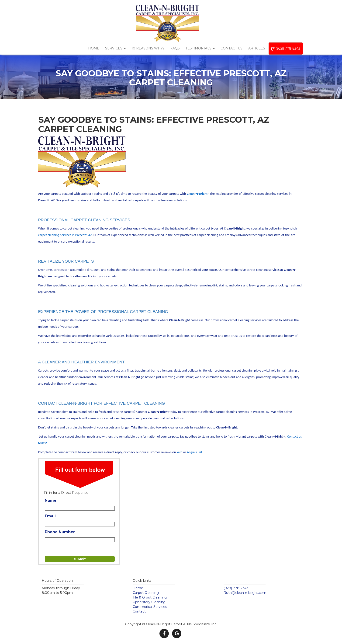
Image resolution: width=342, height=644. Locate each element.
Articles (257, 48)
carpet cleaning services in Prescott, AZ (65, 235)
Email (50, 516)
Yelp (180, 452)
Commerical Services (150, 607)
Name (51, 500)
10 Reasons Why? (148, 48)
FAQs (175, 48)
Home (94, 48)
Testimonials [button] (200, 48)
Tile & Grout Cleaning (150, 597)
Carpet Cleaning (146, 593)
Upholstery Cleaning (149, 602)
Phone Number (60, 532)
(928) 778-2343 (286, 49)
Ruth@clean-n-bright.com (245, 593)
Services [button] (115, 48)
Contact (139, 611)
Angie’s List (195, 452)
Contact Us (231, 48)
